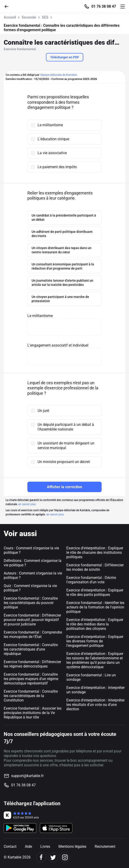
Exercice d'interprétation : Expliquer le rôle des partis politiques (95, 592)
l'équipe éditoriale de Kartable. (59, 75)
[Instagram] (65, 857)
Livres (45, 846)
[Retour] (8, 6)
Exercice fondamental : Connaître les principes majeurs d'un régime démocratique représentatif (31, 679)
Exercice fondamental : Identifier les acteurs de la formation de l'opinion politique (95, 607)
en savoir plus (27, 504)
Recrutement (105, 846)
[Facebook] (41, 857)
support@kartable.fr (27, 776)
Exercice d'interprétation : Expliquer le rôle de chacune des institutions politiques (95, 553)
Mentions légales (72, 846)
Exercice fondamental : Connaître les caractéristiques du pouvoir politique (31, 603)
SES (45, 17)
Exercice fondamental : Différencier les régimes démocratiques (32, 664)
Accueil (10, 17)
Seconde (29, 17)
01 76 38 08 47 (104, 7)
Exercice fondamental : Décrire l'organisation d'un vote (91, 580)
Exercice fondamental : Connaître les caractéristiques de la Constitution (31, 696)
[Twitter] (53, 857)
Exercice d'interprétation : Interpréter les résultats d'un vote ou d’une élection (95, 705)
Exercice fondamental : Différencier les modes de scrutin (95, 567)
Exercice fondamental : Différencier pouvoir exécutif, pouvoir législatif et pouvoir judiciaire (32, 620)
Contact (10, 846)
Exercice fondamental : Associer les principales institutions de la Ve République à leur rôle (33, 713)
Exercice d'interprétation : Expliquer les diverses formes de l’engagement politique (95, 641)
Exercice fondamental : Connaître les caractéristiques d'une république (31, 649)
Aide (28, 846)
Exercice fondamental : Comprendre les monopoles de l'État (33, 634)
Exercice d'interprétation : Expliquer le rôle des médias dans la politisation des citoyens (95, 624)
